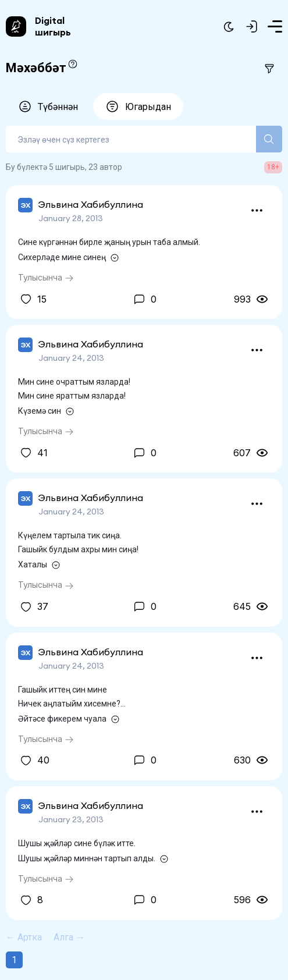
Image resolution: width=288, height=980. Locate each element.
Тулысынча (46, 277)
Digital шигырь (53, 26)
